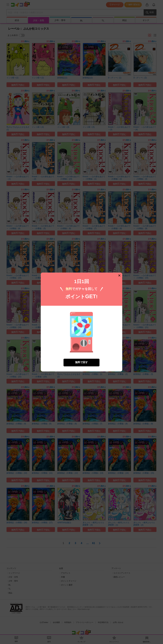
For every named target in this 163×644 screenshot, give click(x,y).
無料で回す (81, 356)
